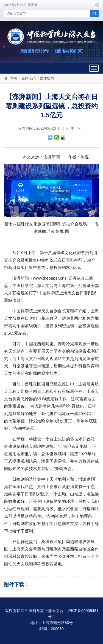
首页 (14, 78)
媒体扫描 (47, 78)
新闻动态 (29, 78)
